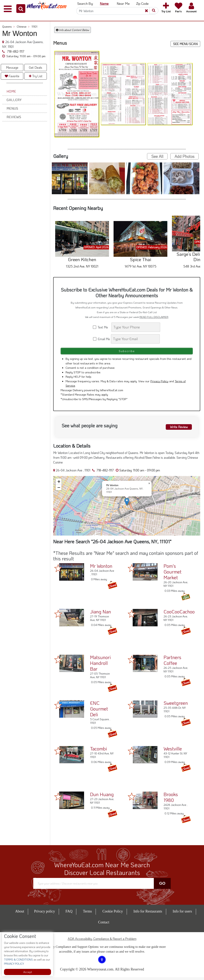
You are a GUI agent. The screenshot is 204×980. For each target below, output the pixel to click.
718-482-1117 (15, 51)
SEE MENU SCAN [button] (185, 44)
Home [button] (11, 91)
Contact (104, 925)
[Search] (116, 11)
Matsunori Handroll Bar (100, 666)
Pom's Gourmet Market (173, 574)
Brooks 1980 (171, 800)
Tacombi (99, 751)
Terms (87, 914)
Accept (28, 972)
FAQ (69, 914)
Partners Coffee (172, 663)
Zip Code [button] (142, 3)
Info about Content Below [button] (73, 30)
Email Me (102, 339)
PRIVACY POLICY (14, 964)
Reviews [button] (14, 117)
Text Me (102, 327)
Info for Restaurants (148, 914)
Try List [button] (36, 76)
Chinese (23, 27)
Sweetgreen (176, 706)
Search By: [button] (85, 3)
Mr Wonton (101, 569)
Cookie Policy (113, 914)
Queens (8, 27)
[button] (21, 9)
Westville (173, 751)
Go (162, 886)
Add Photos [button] (184, 156)
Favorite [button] (12, 76)
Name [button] (104, 3)
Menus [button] (12, 108)
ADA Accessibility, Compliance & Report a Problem (102, 941)
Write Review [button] (177, 429)
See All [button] (157, 156)
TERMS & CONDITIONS (18, 959)
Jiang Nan (101, 614)
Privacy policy (44, 914)
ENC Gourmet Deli (99, 711)
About (20, 914)
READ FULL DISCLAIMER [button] (154, 317)
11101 (34, 27)
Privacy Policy (159, 384)
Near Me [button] (123, 3)
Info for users (182, 914)
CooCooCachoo (179, 614)
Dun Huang (102, 797)
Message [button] (12, 67)
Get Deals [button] (36, 67)
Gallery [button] (14, 100)
